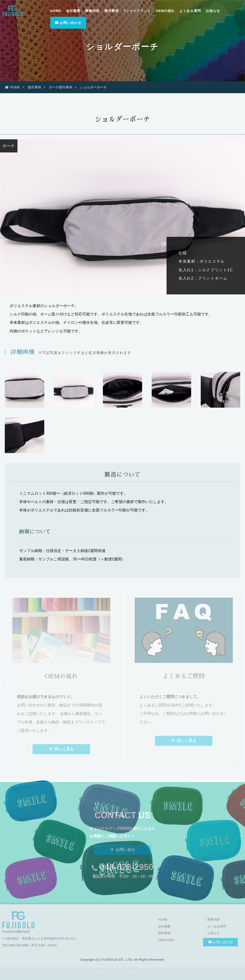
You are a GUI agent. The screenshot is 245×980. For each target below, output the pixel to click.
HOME (56, 11)
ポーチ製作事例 (61, 87)
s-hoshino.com (134, 972)
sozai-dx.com (155, 972)
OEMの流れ (165, 11)
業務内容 (92, 11)
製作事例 (111, 11)
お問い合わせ (68, 23)
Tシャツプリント (137, 11)
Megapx (100, 972)
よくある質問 (190, 11)
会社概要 (73, 11)
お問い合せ (122, 852)
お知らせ (213, 11)
